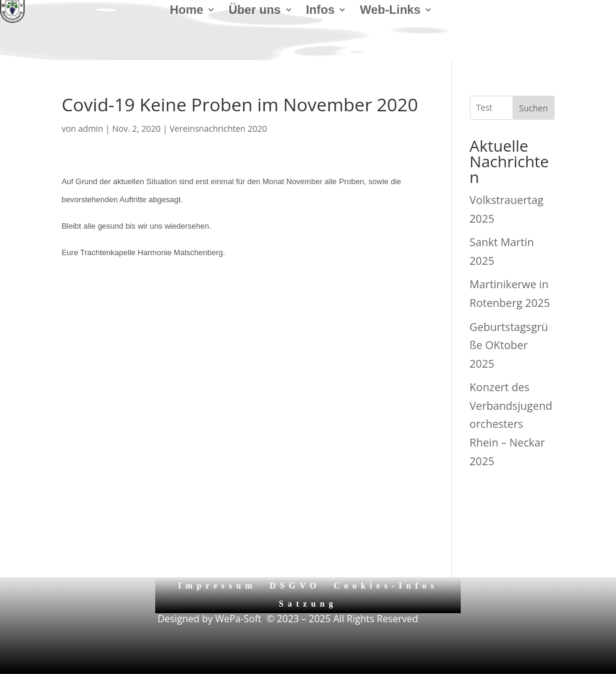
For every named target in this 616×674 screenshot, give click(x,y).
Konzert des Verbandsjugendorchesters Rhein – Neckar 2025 (511, 424)
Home (186, 11)
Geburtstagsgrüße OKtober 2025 (509, 345)
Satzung (308, 604)
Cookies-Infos (386, 586)
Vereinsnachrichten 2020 (218, 128)
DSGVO (295, 586)
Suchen (534, 108)
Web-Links (390, 11)
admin (91, 128)
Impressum (217, 586)
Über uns (255, 11)
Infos (321, 11)
